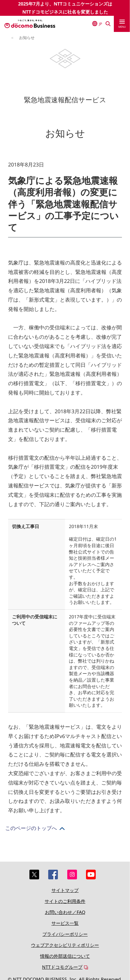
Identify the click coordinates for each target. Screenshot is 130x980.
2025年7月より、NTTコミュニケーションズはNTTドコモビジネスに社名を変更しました (65, 8)
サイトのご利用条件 (65, 901)
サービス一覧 (65, 923)
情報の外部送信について (65, 956)
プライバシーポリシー (65, 934)
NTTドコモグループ (62, 967)
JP (97, 24)
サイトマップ (65, 890)
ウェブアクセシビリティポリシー (65, 945)
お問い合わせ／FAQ (65, 912)
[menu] (122, 24)
